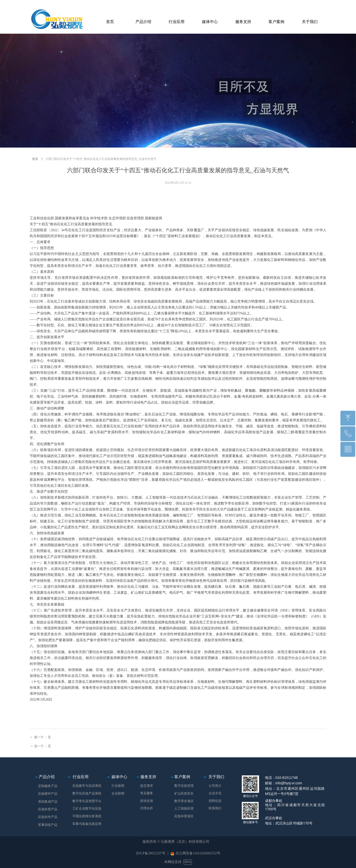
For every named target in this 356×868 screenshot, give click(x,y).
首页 (35, 159)
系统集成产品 (48, 802)
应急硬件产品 (48, 794)
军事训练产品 (48, 825)
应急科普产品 (48, 809)
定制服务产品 (48, 786)
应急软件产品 (48, 817)
